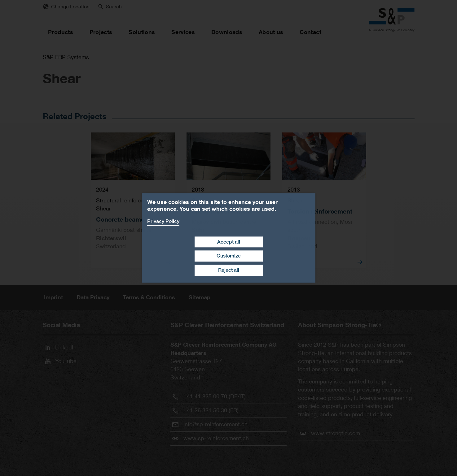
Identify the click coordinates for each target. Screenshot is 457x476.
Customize (229, 256)
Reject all (229, 270)
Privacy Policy (163, 221)
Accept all (229, 242)
